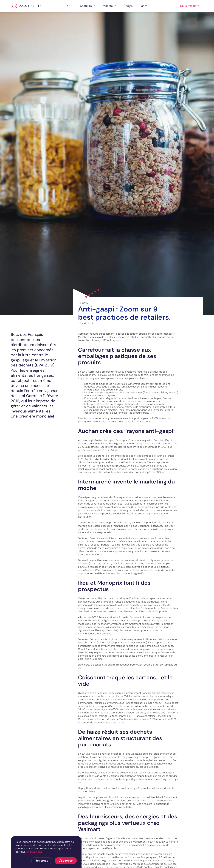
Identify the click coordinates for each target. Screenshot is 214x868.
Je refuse (42, 861)
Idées (144, 6)
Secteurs (86, 6)
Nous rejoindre (190, 6)
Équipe (128, 6)
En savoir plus (34, 852)
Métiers (108, 6)
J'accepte (66, 861)
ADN (70, 6)
